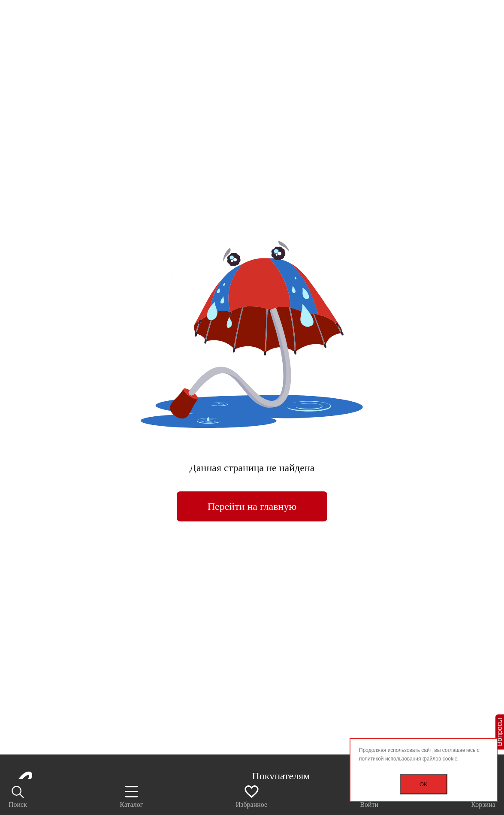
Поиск (18, 796)
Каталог (131, 796)
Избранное (252, 796)
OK (424, 784)
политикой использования (390, 759)
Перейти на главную (252, 506)
